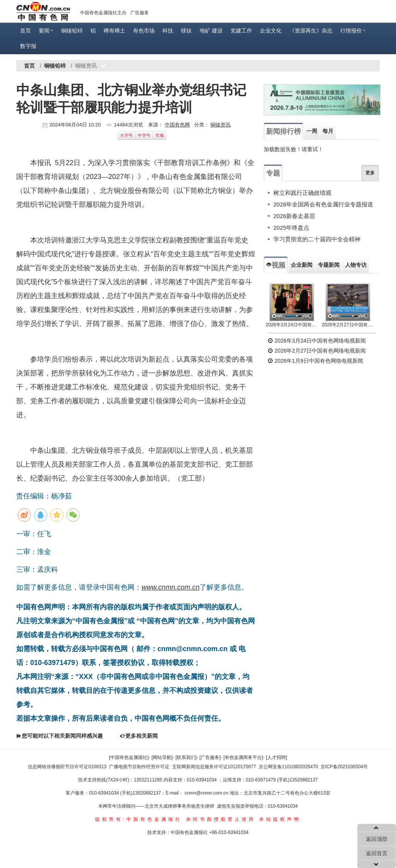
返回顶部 (377, 839)
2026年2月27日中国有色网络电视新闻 (348, 325)
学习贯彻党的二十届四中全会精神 (317, 239)
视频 (276, 265)
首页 (26, 31)
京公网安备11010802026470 (288, 767)
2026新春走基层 (294, 216)
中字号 (144, 135)
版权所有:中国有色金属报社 (139, 819)
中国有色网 (177, 125)
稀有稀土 (114, 31)
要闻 (46, 31)
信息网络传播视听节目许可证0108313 (67, 767)
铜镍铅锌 (72, 31)
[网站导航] (162, 757)
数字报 (28, 46)
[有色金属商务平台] (243, 757)
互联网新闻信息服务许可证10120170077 (214, 767)
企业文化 (271, 31)
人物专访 (356, 265)
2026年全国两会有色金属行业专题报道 (323, 204)
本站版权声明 (280, 819)
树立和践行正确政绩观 (302, 193)
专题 (273, 173)
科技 (168, 31)
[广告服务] (210, 757)
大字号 (126, 135)
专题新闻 (329, 265)
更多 (370, 173)
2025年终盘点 (291, 228)
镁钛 (186, 31)
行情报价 (353, 31)
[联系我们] (186, 757)
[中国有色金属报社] (129, 757)
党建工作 (241, 31)
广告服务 (140, 13)
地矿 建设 (211, 31)
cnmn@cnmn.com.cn (207, 793)
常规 (160, 135)
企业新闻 (302, 265)
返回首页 (377, 853)
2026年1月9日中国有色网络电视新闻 (315, 361)
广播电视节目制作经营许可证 (139, 767)
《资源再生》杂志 (311, 31)
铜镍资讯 (220, 125)
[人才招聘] (277, 757)
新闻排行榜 (283, 131)
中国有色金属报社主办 (103, 13)
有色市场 (144, 31)
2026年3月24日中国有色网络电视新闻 (292, 325)
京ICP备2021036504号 (344, 767)
